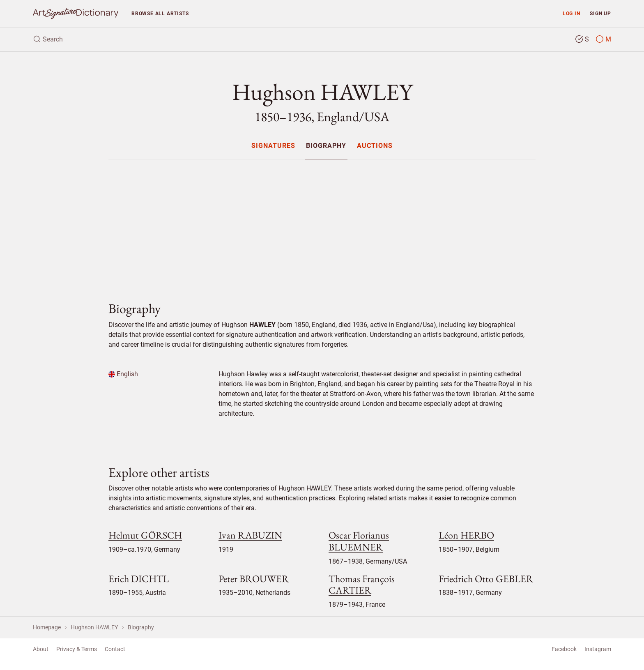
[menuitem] (273, 146)
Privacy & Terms (77, 649)
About (41, 649)
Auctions (375, 146)
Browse (160, 13)
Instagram (598, 649)
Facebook (564, 649)
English (123, 374)
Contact (115, 649)
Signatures (273, 146)
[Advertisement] (322, 223)
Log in (572, 13)
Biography (326, 146)
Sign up (600, 13)
